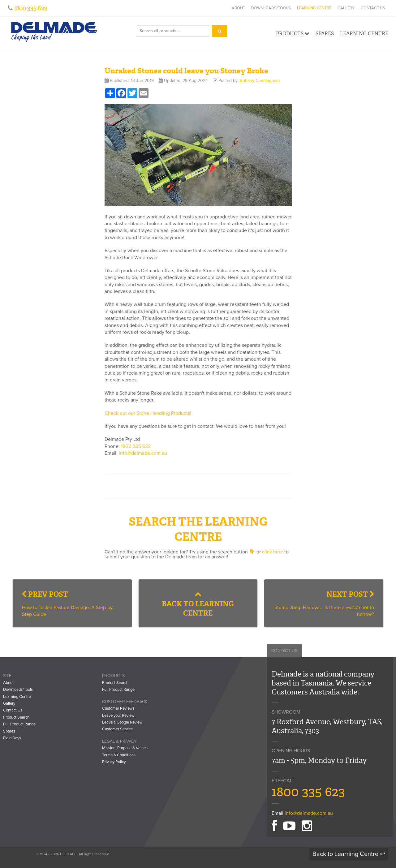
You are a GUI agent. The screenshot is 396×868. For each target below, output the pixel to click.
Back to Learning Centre (198, 604)
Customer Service (117, 729)
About (238, 8)
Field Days (12, 738)
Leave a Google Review (122, 722)
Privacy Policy (114, 762)
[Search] (220, 31)
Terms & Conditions (119, 755)
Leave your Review (118, 715)
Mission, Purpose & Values (125, 748)
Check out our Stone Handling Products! (148, 413)
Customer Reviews (118, 708)
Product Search (16, 717)
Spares (325, 34)
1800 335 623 (30, 8)
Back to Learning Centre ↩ (349, 854)
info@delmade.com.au (143, 453)
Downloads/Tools (271, 8)
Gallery (346, 8)
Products (293, 34)
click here (273, 552)
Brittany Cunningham (260, 81)
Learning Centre (314, 8)
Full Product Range (19, 724)
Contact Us (373, 8)
